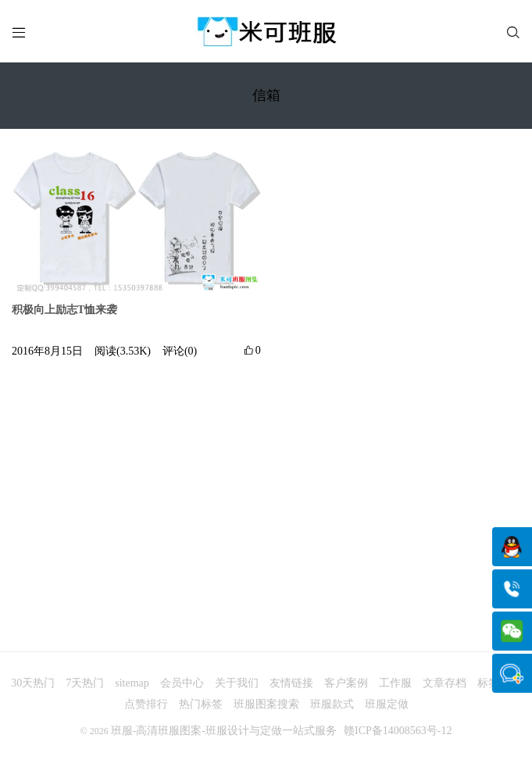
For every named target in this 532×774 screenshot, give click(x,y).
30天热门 (33, 683)
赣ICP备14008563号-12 (398, 731)
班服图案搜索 (266, 704)
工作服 (395, 683)
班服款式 (332, 704)
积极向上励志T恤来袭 (64, 310)
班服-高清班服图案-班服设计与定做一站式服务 (224, 731)
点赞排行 (146, 704)
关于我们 (237, 683)
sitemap (132, 683)
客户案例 (346, 683)
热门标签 (201, 704)
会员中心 (182, 683)
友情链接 (291, 683)
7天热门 (85, 683)
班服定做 (387, 704)
